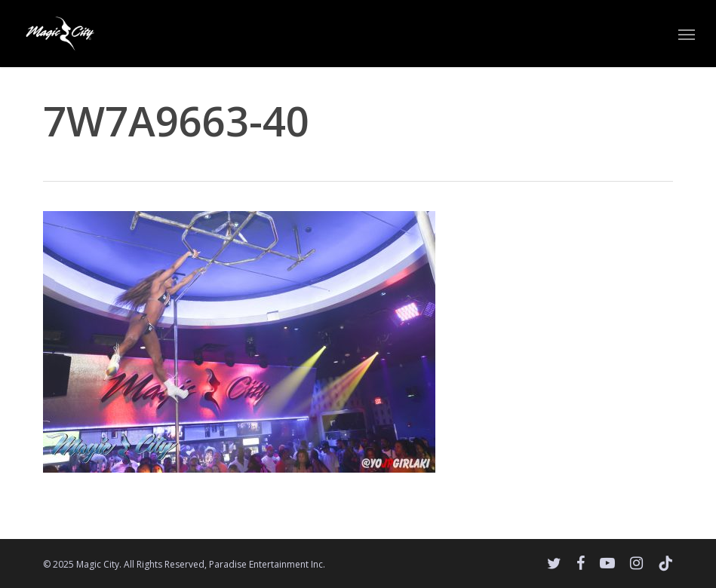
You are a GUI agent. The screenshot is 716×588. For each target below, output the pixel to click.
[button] (687, 34)
